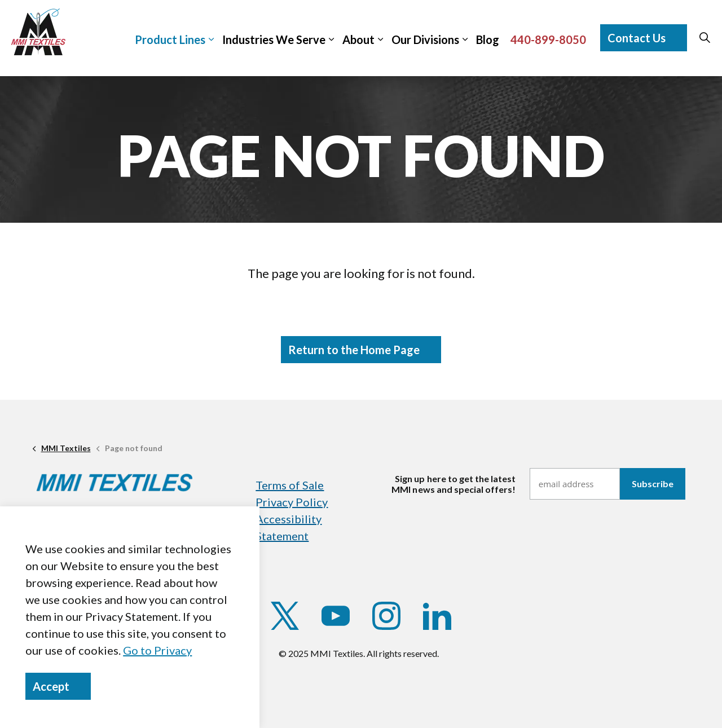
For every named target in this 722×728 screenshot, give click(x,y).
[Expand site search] (705, 38)
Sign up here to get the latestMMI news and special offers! (453, 484)
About (358, 39)
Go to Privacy (157, 650)
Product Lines (170, 39)
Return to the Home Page (361, 350)
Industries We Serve (274, 39)
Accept (58, 686)
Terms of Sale (290, 485)
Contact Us (644, 38)
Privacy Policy (292, 502)
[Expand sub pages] (716, 32)
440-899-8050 (548, 39)
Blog (488, 39)
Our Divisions (425, 39)
